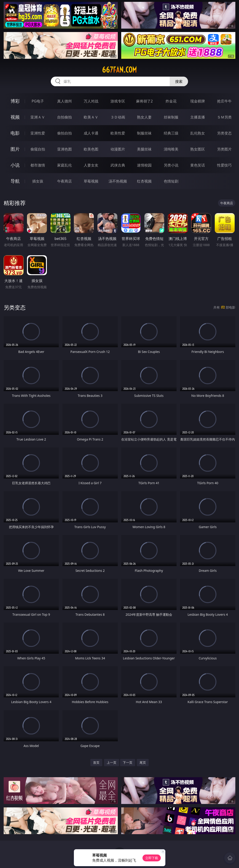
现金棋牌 (198, 101)
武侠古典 (118, 165)
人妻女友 (91, 165)
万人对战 (91, 101)
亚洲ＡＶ (38, 117)
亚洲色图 (64, 149)
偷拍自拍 (64, 133)
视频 (15, 117)
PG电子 (38, 101)
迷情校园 (144, 165)
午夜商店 (64, 181)
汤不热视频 (118, 181)
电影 (15, 133)
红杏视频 (144, 181)
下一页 (128, 762)
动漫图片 (118, 149)
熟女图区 (198, 149)
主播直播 (198, 117)
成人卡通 (91, 133)
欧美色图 (91, 149)
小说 (15, 165)
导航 (15, 181)
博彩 (15, 101)
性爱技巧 (224, 165)
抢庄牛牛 (224, 101)
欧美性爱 (118, 133)
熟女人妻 (144, 117)
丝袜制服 (171, 117)
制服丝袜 (144, 133)
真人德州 (64, 101)
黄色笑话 (198, 165)
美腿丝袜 (144, 149)
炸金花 (171, 101)
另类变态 (224, 133)
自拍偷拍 (64, 117)
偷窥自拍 (38, 149)
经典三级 (171, 133)
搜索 (179, 81)
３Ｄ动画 (118, 117)
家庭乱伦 (64, 165)
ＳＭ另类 (224, 117)
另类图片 (224, 149)
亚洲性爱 (38, 133)
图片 (15, 149)
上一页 (112, 762)
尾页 (143, 762)
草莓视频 (91, 181)
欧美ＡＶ (91, 117)
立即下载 (152, 858)
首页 (96, 762)
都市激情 (38, 165)
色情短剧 (171, 181)
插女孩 (38, 181)
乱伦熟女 (198, 133)
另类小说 (171, 165)
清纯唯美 (171, 149)
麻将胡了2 (144, 101)
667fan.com (119, 70)
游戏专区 (118, 101)
